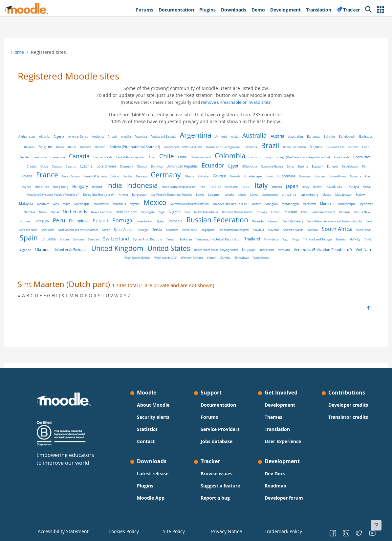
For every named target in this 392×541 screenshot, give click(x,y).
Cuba (142, 166)
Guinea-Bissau (131, 187)
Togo (280, 251)
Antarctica (159, 136)
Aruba (253, 136)
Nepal (300, 214)
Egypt (331, 166)
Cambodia (114, 157)
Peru (328, 222)
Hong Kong (209, 187)
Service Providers (220, 429)
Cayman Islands (177, 157)
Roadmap (273, 486)
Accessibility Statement (66, 531)
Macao (187, 205)
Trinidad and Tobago (312, 252)
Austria (296, 136)
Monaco (148, 214)
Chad (226, 157)
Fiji (134, 176)
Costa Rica (112, 166)
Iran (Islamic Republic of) (327, 187)
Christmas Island (275, 157)
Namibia (275, 214)
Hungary (229, 186)
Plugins (147, 486)
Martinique (292, 205)
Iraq (351, 187)
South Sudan (330, 244)
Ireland (42, 197)
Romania (118, 233)
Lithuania (149, 205)
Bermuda (136, 147)
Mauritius (329, 205)
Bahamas (332, 136)
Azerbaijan (314, 136)
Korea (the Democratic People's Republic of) (229, 197)
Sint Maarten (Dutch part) (200, 244)
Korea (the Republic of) (275, 197)
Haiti (162, 187)
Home (30, 52)
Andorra (117, 136)
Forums (209, 417)
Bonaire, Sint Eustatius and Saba (233, 147)
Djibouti (240, 166)
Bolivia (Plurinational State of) (185, 147)
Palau (223, 223)
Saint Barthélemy (235, 233)
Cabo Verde (95, 157)
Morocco (219, 214)
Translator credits (344, 417)
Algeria (78, 136)
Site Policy (174, 531)
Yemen (234, 269)
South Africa (303, 243)
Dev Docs (273, 473)
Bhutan (150, 147)
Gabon (234, 176)
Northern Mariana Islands (156, 223)
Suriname (74, 251)
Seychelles (139, 244)
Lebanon (74, 205)
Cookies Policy (126, 531)
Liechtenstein (130, 205)
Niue (106, 223)
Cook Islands (91, 166)
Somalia (279, 244)
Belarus (79, 147)
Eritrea (61, 176)
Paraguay (311, 223)
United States (196, 259)
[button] (381, 10)
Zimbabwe (264, 269)
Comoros (329, 157)
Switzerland (111, 251)
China (257, 157)
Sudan (59, 252)
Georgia (261, 176)
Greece (339, 176)
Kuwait (299, 197)
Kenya (181, 197)
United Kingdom (145, 259)
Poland (42, 232)
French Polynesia (215, 176)
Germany (285, 175)
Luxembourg (169, 205)
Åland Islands (283, 269)
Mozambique (239, 214)
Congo (343, 157)
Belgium (96, 147)
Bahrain (348, 136)
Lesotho (89, 205)
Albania (63, 137)
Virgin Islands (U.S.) (188, 269)
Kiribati (194, 197)
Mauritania (311, 205)
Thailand (247, 251)
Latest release (155, 473)
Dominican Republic (280, 166)
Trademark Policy (278, 531)
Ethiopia (103, 176)
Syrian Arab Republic (143, 252)
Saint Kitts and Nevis (320, 233)
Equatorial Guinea (43, 176)
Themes (271, 417)
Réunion (215, 233)
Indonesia (290, 185)
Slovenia (240, 244)
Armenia (240, 137)
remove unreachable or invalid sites (236, 102)
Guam (63, 187)
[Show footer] (376, 525)
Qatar (103, 233)
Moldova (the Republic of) (122, 214)
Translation (275, 429)
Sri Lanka (44, 251)
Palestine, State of (242, 223)
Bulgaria (41, 157)
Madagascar (203, 205)
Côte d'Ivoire (204, 166)
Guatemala (80, 187)
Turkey (350, 251)
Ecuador (311, 165)
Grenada (355, 176)
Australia (273, 135)
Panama (264, 223)
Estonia (74, 176)
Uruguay (276, 261)
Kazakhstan (163, 197)
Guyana (149, 187)
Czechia (184, 166)
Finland (146, 176)
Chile (241, 156)
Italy (88, 195)
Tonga (291, 251)
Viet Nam (134, 269)
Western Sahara (214, 269)
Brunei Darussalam (345, 147)
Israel (73, 197)
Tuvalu (40, 261)
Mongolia (163, 214)
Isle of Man (58, 197)
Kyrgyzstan (316, 197)
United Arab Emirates (98, 261)
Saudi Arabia (90, 244)
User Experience (281, 441)
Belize (110, 147)
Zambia (247, 269)
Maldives (253, 205)
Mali (266, 205)
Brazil (320, 146)
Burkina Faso (60, 157)
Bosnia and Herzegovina (273, 147)
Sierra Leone (156, 244)
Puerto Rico (87, 233)
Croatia (129, 166)
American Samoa (97, 136)
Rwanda (200, 233)
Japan (120, 196)
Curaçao (155, 166)
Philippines (348, 223)
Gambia (247, 176)
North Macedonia (125, 223)
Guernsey (99, 187)
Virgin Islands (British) (159, 269)
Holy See (174, 187)
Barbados (64, 147)
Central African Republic (205, 157)
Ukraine (70, 260)
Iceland (245, 187)
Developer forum (282, 498)
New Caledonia (347, 214)
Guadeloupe (47, 187)
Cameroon (132, 157)
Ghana (309, 176)
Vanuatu (312, 261)
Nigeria (94, 223)
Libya (114, 205)
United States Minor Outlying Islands (244, 261)
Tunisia (336, 251)
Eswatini (88, 176)
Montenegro (182, 214)
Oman (194, 223)
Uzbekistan (294, 261)
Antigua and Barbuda (182, 136)
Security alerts (155, 417)
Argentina (214, 135)
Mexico (47, 213)
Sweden (89, 251)
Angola (131, 136)
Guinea (113, 187)
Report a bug (215, 498)
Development (278, 405)
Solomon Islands (260, 244)
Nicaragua (66, 223)
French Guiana (190, 176)
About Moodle (155, 405)
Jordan (145, 197)
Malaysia (236, 205)
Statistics (150, 429)
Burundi (78, 157)
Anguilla (145, 136)
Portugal (65, 232)
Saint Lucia (343, 233)
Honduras (190, 187)
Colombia (304, 156)
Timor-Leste (266, 251)
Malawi (220, 205)
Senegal (109, 244)
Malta (277, 205)
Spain (351, 242)
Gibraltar (323, 176)
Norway (181, 223)
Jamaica (104, 197)
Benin (122, 147)
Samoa (73, 244)
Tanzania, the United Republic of (213, 252)
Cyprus (169, 167)
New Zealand (45, 223)
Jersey (133, 197)
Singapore (174, 244)
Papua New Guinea (286, 223)
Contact (148, 441)
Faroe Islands (121, 176)
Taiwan (166, 251)
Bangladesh (45, 147)
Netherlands (320, 214)
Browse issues (217, 473)
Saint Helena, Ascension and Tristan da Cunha (277, 233)
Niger (81, 223)
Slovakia (225, 244)
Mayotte (345, 205)
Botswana (301, 147)
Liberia (102, 205)
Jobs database (217, 441)
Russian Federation (159, 232)
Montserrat (201, 214)
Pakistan (209, 223)
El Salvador (348, 166)
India (262, 185)
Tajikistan (181, 251)
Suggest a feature (220, 486)
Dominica (255, 166)
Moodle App (153, 498)
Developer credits (344, 405)
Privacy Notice (223, 531)
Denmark (225, 166)
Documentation (218, 405)
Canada (153, 156)
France (167, 175)
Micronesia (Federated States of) (81, 214)
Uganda (53, 261)
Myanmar (258, 214)
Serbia (124, 244)
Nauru (288, 214)
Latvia (60, 205)
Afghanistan (45, 137)
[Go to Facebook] (328, 533)
